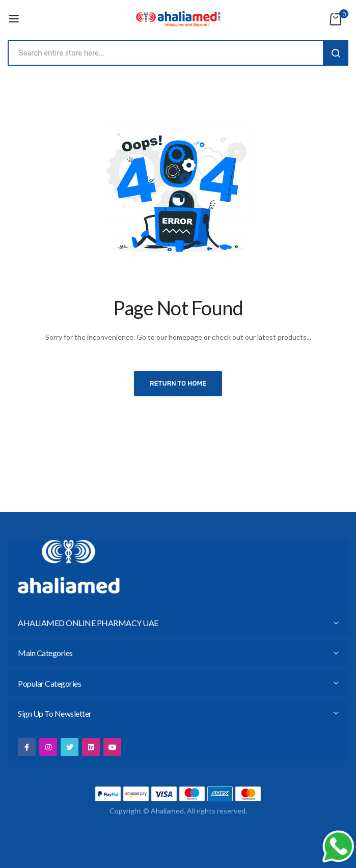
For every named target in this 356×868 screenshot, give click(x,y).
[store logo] (178, 19)
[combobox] (168, 53)
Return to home (178, 383)
